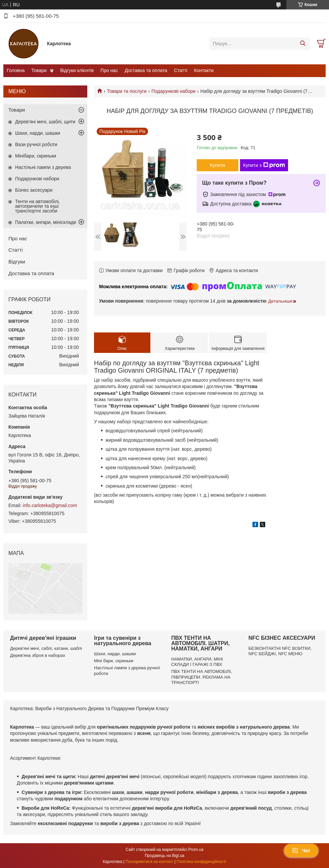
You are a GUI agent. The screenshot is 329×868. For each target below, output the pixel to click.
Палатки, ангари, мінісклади (46, 222)
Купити (218, 165)
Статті (181, 70)
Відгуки (17, 262)
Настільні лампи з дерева (43, 167)
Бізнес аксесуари (34, 190)
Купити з (264, 165)
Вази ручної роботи (36, 144)
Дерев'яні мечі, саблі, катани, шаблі (46, 648)
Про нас (109, 70)
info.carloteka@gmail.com (50, 505)
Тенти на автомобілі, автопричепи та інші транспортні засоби (37, 206)
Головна (16, 70)
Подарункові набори (173, 91)
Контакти (204, 70)
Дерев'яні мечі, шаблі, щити (45, 122)
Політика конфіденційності (201, 862)
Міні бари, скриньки (114, 661)
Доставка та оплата (146, 70)
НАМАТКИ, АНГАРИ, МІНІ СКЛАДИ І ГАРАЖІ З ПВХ (197, 662)
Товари (39, 70)
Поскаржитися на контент (149, 862)
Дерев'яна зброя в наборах (38, 655)
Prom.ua (196, 850)
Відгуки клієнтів (77, 70)
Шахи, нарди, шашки (38, 133)
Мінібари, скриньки (36, 156)
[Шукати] (303, 44)
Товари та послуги (127, 91)
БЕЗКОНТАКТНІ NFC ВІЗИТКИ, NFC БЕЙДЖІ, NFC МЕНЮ (280, 651)
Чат (301, 851)
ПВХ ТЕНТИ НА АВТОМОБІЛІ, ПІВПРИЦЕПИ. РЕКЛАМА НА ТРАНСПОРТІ (202, 677)
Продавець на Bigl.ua (164, 856)
